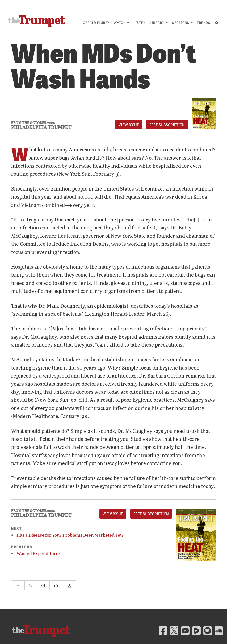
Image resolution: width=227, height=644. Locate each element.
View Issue (129, 125)
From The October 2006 (33, 123)
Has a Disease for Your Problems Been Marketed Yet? (70, 535)
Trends (204, 22)
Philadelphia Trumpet (41, 127)
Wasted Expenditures (39, 553)
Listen (140, 22)
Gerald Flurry (96, 22)
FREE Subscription (167, 125)
